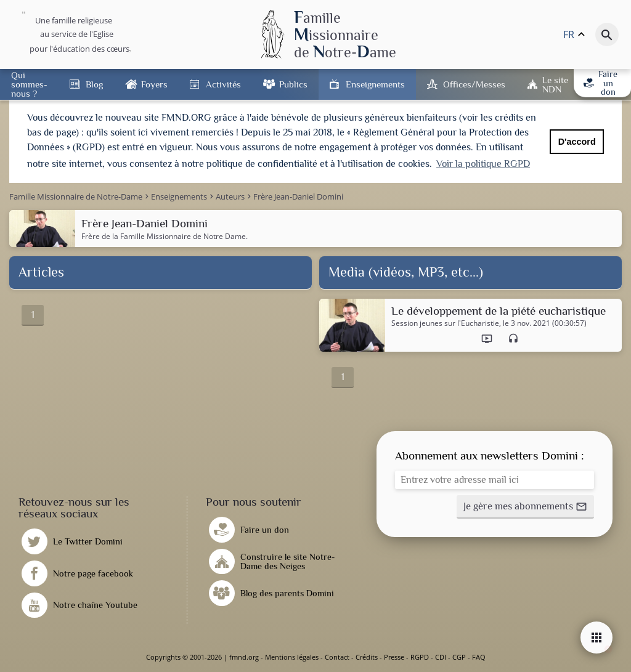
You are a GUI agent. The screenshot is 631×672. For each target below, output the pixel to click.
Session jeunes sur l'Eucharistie (445, 323)
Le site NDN (555, 84)
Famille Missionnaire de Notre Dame (183, 236)
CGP (459, 657)
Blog (94, 84)
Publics (293, 84)
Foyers (154, 84)
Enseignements (375, 84)
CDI (441, 657)
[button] (525, 507)
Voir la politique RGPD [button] (483, 164)
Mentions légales (292, 657)
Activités (223, 84)
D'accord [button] (577, 142)
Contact (337, 657)
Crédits (367, 657)
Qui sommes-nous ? (29, 84)
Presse (394, 657)
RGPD (420, 657)
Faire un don (600, 83)
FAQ (479, 657)
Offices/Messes (474, 84)
